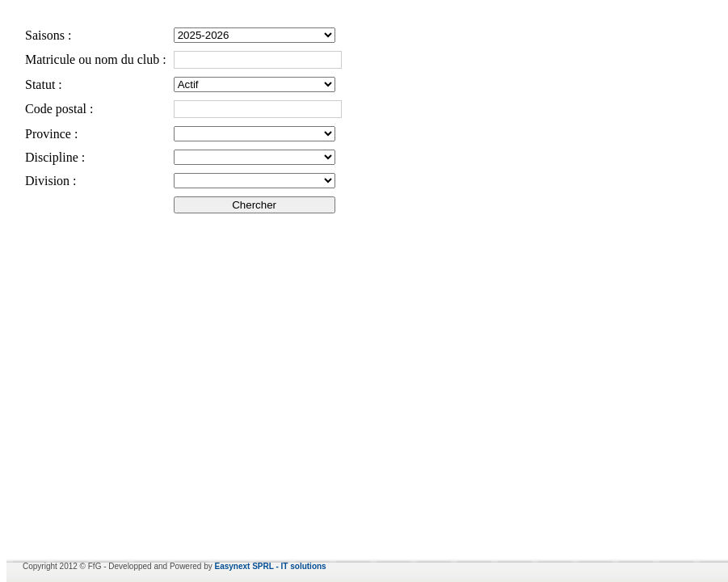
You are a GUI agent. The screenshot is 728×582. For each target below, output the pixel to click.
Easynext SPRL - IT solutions (271, 566)
